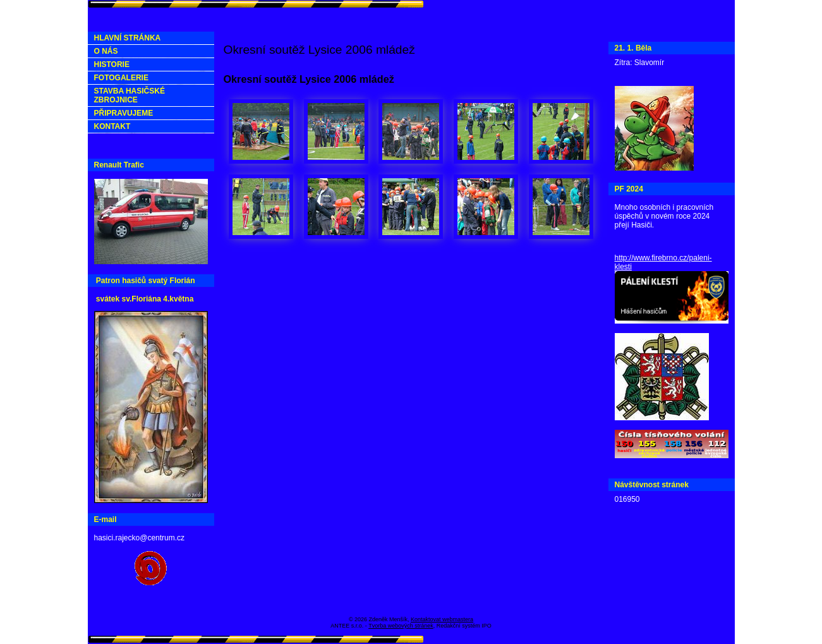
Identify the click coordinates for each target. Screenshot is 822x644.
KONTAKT (112, 126)
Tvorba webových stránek (401, 626)
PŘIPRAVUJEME (124, 113)
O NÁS (106, 51)
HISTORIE (112, 64)
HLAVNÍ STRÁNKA (128, 38)
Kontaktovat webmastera (442, 619)
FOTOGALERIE (121, 78)
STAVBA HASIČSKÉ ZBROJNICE (130, 95)
